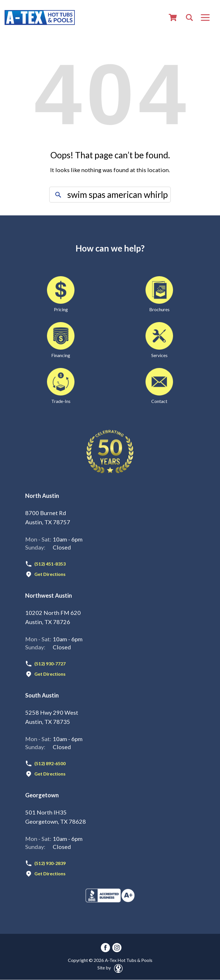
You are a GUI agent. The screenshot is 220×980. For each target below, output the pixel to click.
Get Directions (50, 574)
